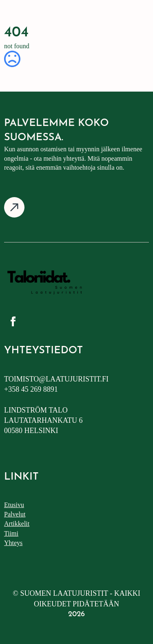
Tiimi (11, 533)
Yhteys (13, 543)
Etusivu (14, 505)
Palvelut (15, 514)
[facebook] (13, 321)
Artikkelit (17, 524)
